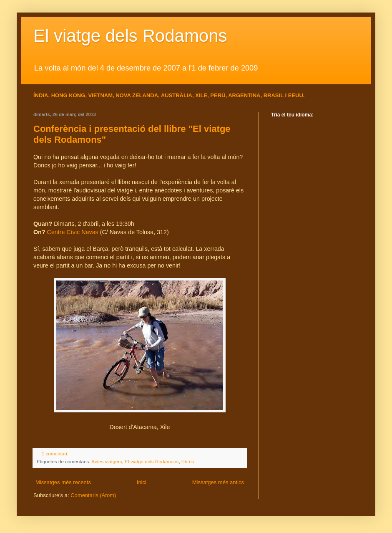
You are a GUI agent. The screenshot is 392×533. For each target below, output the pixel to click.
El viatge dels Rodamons (130, 36)
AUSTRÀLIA (177, 95)
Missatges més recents (63, 482)
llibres (188, 461)
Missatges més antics (218, 482)
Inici (142, 482)
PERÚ (218, 95)
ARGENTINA (244, 95)
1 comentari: (56, 453)
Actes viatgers (107, 461)
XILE (201, 95)
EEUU (296, 95)
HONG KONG (68, 95)
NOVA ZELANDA (137, 95)
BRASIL (274, 95)
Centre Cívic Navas (73, 232)
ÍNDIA (41, 95)
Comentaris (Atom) (93, 495)
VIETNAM (100, 95)
